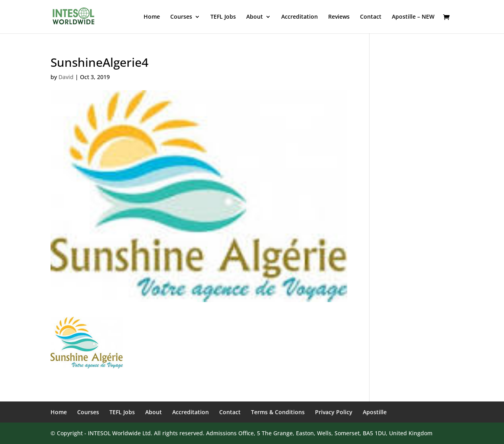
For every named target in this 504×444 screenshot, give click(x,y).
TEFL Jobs (223, 17)
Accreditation (300, 17)
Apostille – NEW (413, 17)
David (66, 77)
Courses (181, 17)
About (255, 17)
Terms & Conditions (278, 412)
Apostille (375, 412)
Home (152, 17)
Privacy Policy (334, 412)
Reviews (339, 17)
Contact (371, 17)
